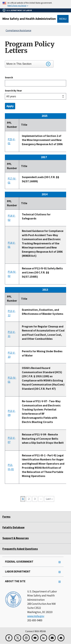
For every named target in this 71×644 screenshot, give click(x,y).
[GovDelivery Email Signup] (52, 638)
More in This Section (28, 64)
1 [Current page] (24, 499)
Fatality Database (13, 527)
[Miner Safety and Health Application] (61, 638)
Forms (6, 517)
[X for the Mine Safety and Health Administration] (18, 638)
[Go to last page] (49, 499)
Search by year (13, 90)
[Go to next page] (41, 499)
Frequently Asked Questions (20, 549)
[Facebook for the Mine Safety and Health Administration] (9, 638)
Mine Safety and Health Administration (29, 19)
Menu (63, 19)
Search (9, 77)
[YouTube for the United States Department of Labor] (35, 638)
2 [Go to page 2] (30, 499)
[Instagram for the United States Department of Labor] (26, 638)
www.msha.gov (36, 616)
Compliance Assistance (18, 30)
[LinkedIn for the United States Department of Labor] (44, 638)
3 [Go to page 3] (36, 499)
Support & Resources (16, 538)
